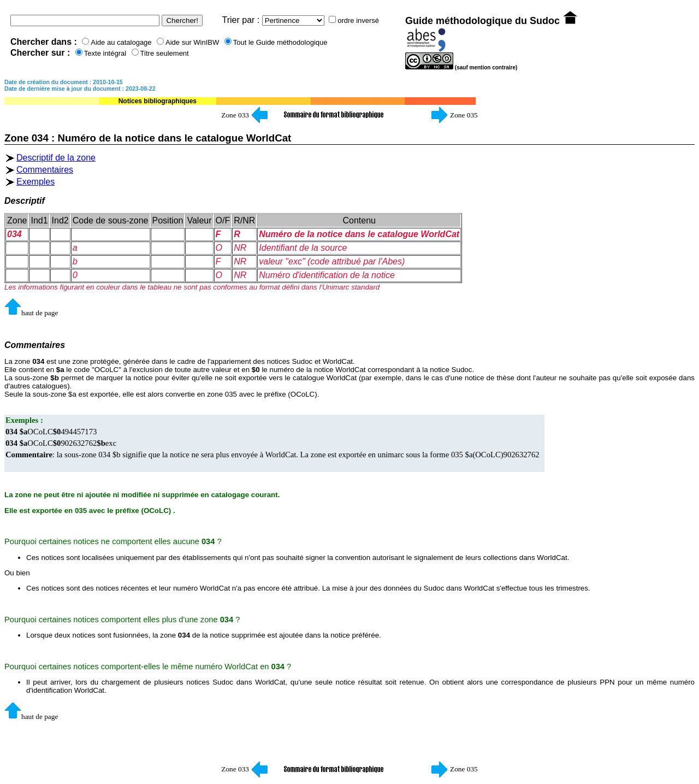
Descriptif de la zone (56, 158)
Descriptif (25, 201)
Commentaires (45, 170)
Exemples (35, 182)
